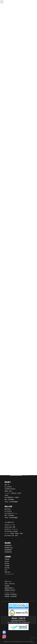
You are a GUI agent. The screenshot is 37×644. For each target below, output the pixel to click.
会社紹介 (7, 561)
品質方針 (7, 564)
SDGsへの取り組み (10, 584)
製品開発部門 (8, 546)
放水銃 (6, 495)
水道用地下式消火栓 (10, 489)
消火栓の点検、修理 (10, 527)
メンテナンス (9, 522)
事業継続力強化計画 (10, 590)
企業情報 (8, 557)
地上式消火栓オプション (11, 513)
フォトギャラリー (9, 574)
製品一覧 (7, 485)
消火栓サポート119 (10, 525)
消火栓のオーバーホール (11, 529)
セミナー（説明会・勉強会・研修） (14, 533)
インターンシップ (9, 592)
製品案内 (8, 482)
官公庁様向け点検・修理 (11, 536)
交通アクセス (8, 582)
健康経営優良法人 (9, 588)
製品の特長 (8, 507)
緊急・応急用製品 (9, 500)
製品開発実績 (8, 552)
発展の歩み (8, 572)
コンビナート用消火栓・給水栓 (13, 493)
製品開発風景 (8, 550)
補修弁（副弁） (9, 491)
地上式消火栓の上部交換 (11, 531)
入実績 (8, 568)
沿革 (6, 570)
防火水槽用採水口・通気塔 (12, 497)
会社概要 (7, 566)
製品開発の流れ (9, 548)
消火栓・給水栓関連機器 (11, 502)
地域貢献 (7, 586)
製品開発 (8, 543)
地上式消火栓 (8, 487)
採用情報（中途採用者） (11, 596)
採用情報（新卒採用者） (11, 594)
